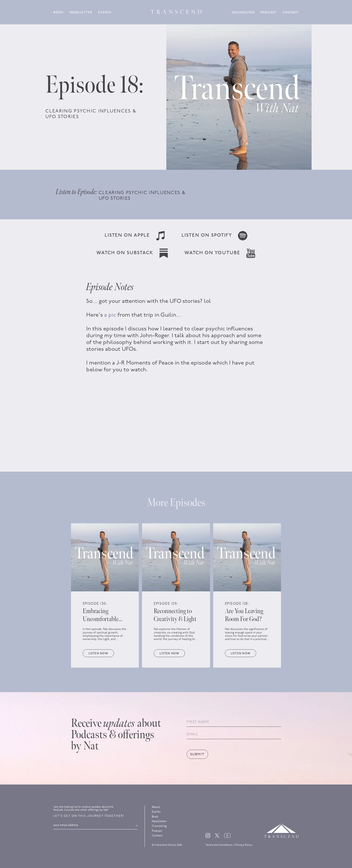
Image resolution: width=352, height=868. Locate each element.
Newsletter (81, 13)
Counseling (243, 13)
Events (105, 13)
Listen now (98, 654)
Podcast (268, 13)
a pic (110, 315)
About (156, 807)
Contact (291, 13)
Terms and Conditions (219, 845)
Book (59, 13)
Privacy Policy (244, 845)
